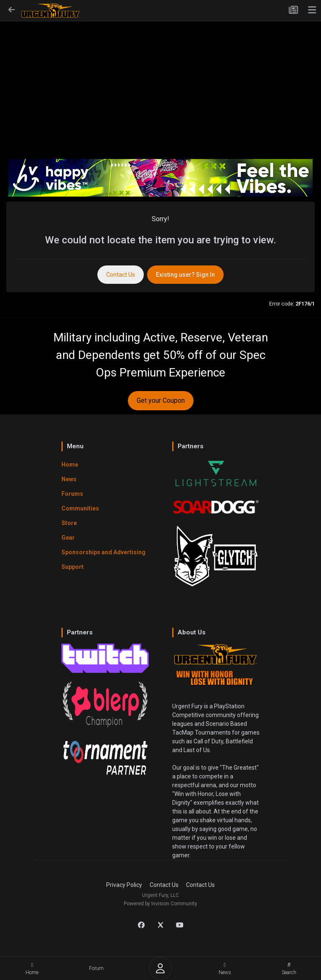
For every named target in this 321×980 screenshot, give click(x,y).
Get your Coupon (161, 400)
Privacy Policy (124, 885)
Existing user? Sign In (185, 275)
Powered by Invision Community (160, 904)
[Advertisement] (160, 84)
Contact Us (121, 275)
